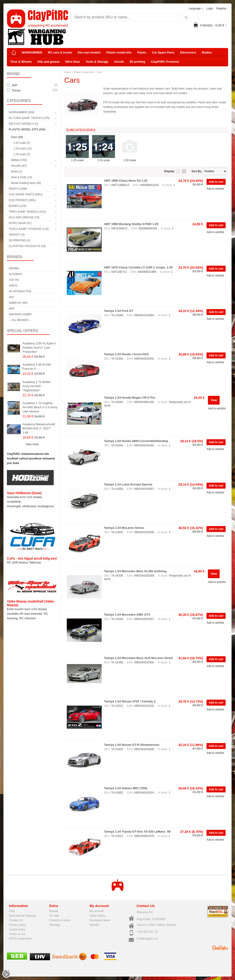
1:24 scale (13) (22, 149)
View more (32, 444)
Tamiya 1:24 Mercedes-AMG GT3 (127, 615)
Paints (142, 52)
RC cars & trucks (60, 52)
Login (210, 8)
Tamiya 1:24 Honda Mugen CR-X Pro (130, 398)
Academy (15, 274)
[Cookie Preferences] (6, 974)
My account (97, 911)
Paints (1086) (18, 189)
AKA (11, 297)
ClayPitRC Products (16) (27, 246)
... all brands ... (20, 320)
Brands (54, 911)
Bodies (207, 52)
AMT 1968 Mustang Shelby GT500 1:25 (131, 224)
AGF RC (14, 280)
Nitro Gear (73, 62)
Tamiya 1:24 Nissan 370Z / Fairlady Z (130, 701)
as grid (184, 171)
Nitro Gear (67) (20, 223)
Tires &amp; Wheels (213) (27, 212)
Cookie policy (17, 929)
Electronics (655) (22, 200)
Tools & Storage (97, 62)
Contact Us (16, 920)
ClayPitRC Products (165, 62)
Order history (97, 916)
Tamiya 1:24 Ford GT (119, 311)
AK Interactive (20, 291)
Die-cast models (89, 52)
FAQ (12, 911)
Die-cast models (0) (23, 124)
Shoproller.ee (220, 948)
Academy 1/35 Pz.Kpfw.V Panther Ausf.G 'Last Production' (39, 348)
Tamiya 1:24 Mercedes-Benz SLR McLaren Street (138, 658)
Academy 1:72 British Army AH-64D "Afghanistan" (37, 386)
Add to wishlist (215, 189)
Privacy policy (18, 925)
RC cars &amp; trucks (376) (29, 118)
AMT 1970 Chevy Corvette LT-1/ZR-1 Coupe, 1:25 (138, 267)
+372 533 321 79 (147, 932)
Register (221, 8)
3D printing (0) (20, 240)
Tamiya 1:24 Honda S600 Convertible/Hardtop (136, 441)
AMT (12, 309)
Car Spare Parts (163, 52)
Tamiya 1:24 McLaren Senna (124, 528)
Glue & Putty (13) (22, 177)
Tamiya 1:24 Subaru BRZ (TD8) (126, 788)
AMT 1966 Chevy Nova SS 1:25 (126, 181)
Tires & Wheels (21, 62)
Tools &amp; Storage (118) (29, 229)
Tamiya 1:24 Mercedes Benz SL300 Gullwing (135, 571)
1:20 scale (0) (22, 154)
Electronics (188, 52)
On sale (54, 916)
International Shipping (22, 916)
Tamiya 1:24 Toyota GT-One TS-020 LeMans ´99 (137, 832)
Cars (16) (17, 137)
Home (68, 72)
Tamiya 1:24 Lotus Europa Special (128, 484)
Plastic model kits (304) (27, 130)
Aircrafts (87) (19, 166)
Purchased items (100, 920)
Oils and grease (49, 62)
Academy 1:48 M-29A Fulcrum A (37, 367)
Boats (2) (17, 172)
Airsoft (119, 62)
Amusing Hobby (20, 314)
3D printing (137, 62)
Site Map (55, 925)
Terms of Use (17, 934)
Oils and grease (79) (24, 217)
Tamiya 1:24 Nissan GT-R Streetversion (132, 745)
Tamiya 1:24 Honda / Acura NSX (126, 354)
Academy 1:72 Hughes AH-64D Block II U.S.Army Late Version (40, 407)
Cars (99, 72)
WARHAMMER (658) (22, 112)
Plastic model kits (119, 52)
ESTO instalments (20, 939)
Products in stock (60, 920)
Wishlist (94, 925)
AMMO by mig (18, 303)
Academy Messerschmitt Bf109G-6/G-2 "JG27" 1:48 (39, 428)
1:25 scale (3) (22, 143)
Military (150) (19, 160)
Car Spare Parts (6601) (26, 194)
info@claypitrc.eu (147, 939)
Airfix (13, 286)
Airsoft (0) (17, 235)
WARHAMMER (32, 52)
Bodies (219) (18, 206)
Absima (14, 268)
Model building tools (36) (26, 183)
